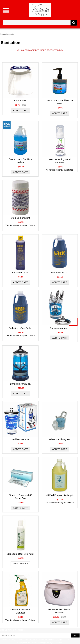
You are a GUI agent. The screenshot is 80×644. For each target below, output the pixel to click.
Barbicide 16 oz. (21, 272)
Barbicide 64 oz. (60, 272)
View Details (20, 564)
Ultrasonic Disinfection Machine (59, 611)
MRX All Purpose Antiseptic (60, 495)
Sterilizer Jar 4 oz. (20, 439)
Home (3, 34)
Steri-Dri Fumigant (20, 218)
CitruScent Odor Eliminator (20, 554)
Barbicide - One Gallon (20, 328)
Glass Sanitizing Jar (60, 439)
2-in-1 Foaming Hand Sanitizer (60, 161)
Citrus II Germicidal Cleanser (21, 611)
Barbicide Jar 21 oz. (20, 384)
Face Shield (20, 101)
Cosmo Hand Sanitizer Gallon (20, 161)
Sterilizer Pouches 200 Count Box (20, 497)
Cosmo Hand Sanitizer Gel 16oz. (60, 102)
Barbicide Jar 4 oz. (60, 328)
